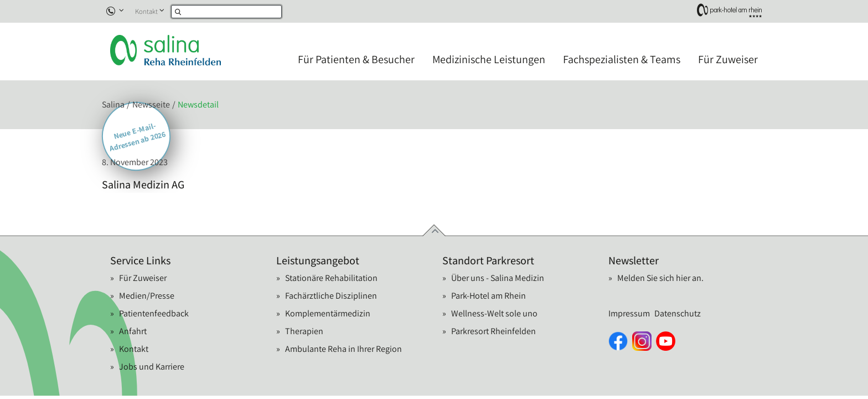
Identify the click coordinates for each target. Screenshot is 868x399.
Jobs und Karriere (152, 367)
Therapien (304, 331)
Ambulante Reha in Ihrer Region (343, 349)
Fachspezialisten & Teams (622, 59)
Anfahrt (133, 331)
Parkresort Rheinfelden (494, 331)
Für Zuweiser (728, 59)
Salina (113, 104)
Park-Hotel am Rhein (489, 296)
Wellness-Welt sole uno (494, 313)
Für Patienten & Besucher (356, 59)
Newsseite (151, 104)
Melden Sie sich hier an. (660, 278)
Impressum (629, 313)
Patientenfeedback (154, 313)
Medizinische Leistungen (489, 59)
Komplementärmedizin (328, 313)
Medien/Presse (147, 296)
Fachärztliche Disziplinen (331, 296)
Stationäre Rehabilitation (331, 278)
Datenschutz (678, 313)
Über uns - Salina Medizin (498, 278)
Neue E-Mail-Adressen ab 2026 (138, 137)
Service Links (140, 260)
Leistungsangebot (318, 260)
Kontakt (146, 11)
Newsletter (634, 260)
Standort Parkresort (488, 260)
